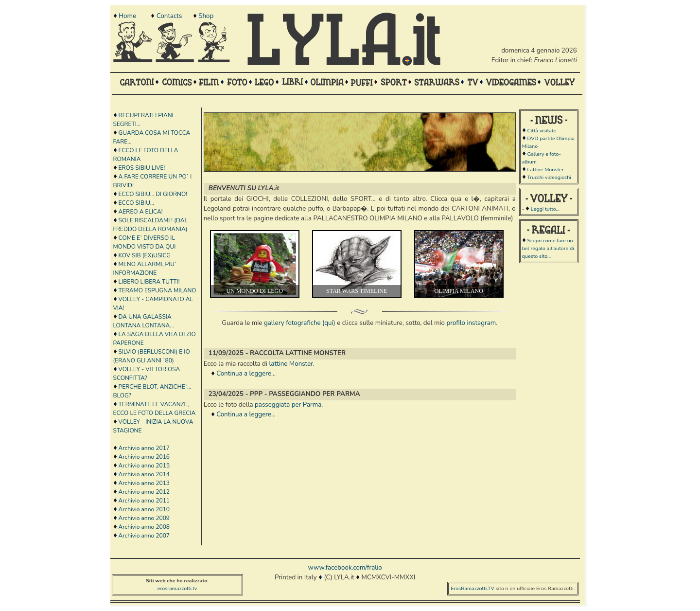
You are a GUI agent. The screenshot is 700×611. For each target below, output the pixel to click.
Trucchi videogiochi (549, 177)
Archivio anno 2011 (144, 501)
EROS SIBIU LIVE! (142, 168)
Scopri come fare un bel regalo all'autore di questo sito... (548, 248)
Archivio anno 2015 (144, 466)
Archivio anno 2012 (144, 492)
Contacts (169, 16)
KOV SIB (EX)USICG (145, 255)
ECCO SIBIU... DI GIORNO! (153, 194)
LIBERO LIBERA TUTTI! (149, 282)
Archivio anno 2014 (144, 474)
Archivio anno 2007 (144, 536)
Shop (206, 16)
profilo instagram (471, 323)
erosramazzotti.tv (177, 588)
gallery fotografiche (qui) (300, 323)
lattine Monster (291, 364)
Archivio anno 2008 (144, 527)
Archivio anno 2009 (144, 518)
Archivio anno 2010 (144, 509)
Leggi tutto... (545, 209)
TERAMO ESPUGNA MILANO (157, 290)
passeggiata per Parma (288, 405)
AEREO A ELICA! (141, 212)
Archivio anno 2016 (144, 457)
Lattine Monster (545, 170)
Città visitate (542, 131)
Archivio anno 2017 (144, 448)
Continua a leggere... (246, 374)
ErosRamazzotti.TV (472, 588)
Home (127, 16)
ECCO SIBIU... (136, 203)
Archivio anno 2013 (144, 483)
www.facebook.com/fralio (345, 568)
